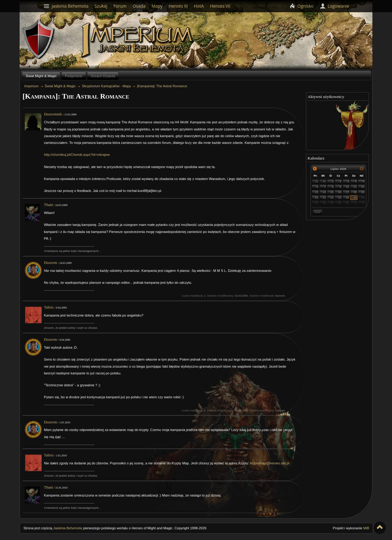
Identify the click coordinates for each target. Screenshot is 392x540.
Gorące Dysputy (103, 76)
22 (332, 198)
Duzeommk (53, 114)
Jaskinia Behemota (68, 528)
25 (355, 198)
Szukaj (101, 6)
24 (347, 198)
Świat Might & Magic (41, 76)
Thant (49, 205)
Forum (120, 6)
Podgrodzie (74, 76)
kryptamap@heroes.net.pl (269, 463)
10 (347, 187)
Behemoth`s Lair (39, 39)
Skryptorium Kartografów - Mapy (106, 86)
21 (324, 198)
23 (340, 198)
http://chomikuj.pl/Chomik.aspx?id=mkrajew (77, 155)
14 (324, 192)
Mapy (157, 6)
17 (347, 192)
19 (363, 192)
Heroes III (178, 6)
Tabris (49, 307)
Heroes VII (220, 6)
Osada (139, 6)
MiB (366, 528)
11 (355, 187)
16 (340, 192)
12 (363, 187)
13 (317, 192)
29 (317, 182)
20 (317, 198)
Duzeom (51, 263)
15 (332, 192)
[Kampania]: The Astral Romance (162, 86)
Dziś (317, 212)
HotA (199, 6)
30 (324, 182)
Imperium (138, 40)
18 (355, 192)
